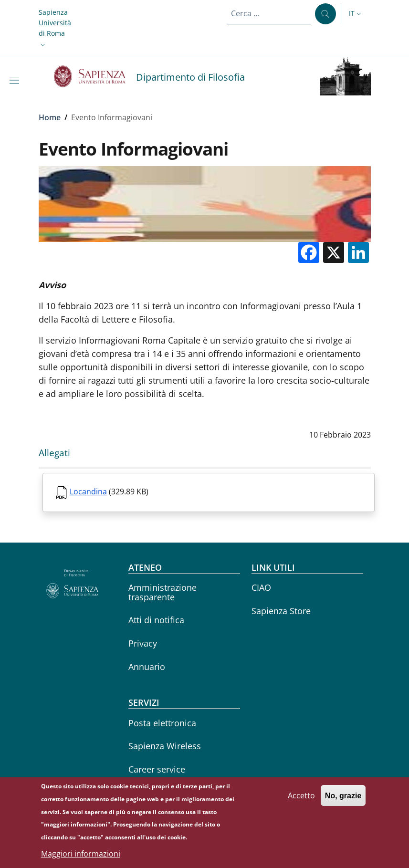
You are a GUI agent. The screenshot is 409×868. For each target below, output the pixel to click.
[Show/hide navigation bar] (16, 80)
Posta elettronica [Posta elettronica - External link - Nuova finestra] (162, 723)
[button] (55, 29)
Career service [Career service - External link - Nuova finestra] (157, 769)
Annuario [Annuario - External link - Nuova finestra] (147, 667)
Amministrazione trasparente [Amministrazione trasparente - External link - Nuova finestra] (163, 592)
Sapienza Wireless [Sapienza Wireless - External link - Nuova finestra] (165, 746)
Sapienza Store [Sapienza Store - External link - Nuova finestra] (281, 611)
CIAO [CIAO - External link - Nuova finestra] (261, 587)
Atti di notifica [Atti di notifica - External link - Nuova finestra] (156, 620)
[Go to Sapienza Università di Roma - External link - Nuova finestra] (95, 76)
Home (50, 117)
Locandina (88, 492)
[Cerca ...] (325, 14)
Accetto (301, 801)
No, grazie (343, 801)
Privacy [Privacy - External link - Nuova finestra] (143, 643)
